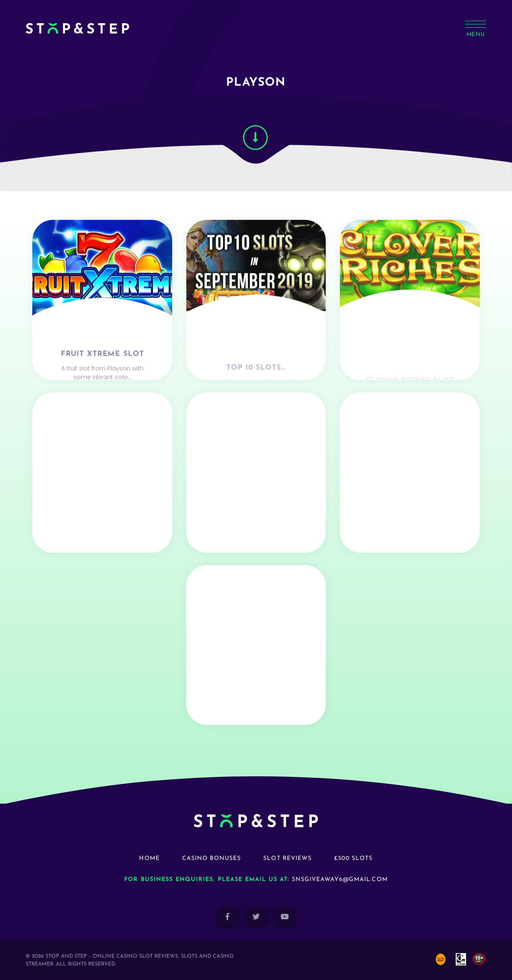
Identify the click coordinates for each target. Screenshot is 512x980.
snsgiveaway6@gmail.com (340, 880)
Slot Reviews (287, 858)
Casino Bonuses (212, 858)
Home (149, 858)
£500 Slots (353, 858)
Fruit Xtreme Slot (102, 375)
